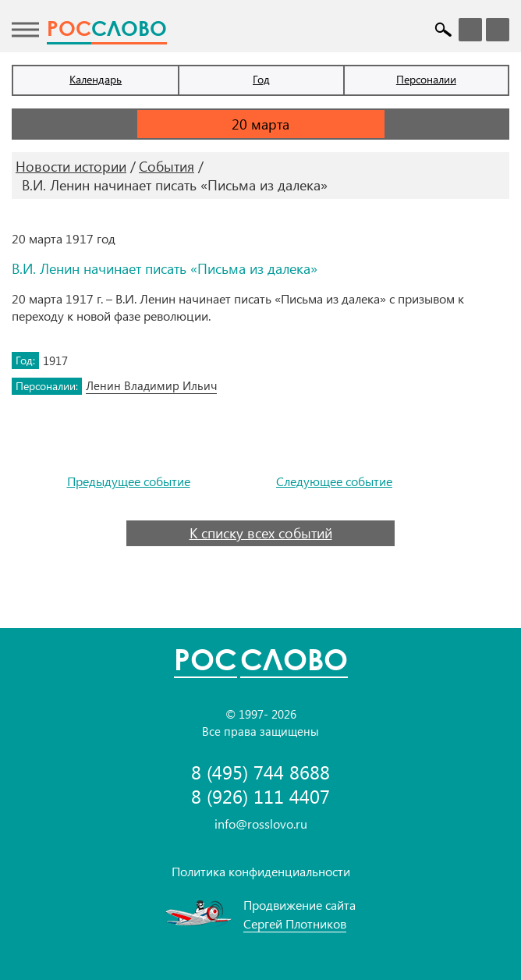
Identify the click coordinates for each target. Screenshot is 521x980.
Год (261, 79)
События (167, 166)
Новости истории (71, 166)
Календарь (96, 79)
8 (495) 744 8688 (260, 772)
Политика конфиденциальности (261, 871)
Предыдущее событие (129, 481)
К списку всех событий (261, 533)
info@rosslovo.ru (261, 824)
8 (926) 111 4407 (260, 796)
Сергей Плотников (295, 923)
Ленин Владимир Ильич (151, 385)
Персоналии (426, 79)
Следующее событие (334, 481)
